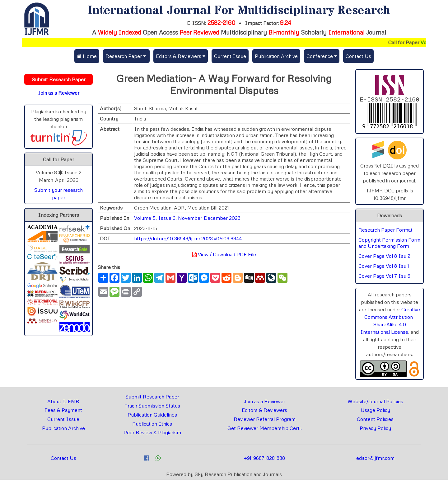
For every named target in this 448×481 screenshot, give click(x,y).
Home (87, 56)
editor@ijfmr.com (375, 459)
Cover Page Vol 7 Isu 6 (384, 277)
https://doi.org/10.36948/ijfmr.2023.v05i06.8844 (188, 238)
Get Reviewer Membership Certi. (265, 429)
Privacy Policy (375, 429)
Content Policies (375, 420)
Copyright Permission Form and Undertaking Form (389, 244)
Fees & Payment (63, 411)
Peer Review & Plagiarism (152, 434)
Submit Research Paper (152, 398)
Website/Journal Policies (375, 403)
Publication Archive (276, 56)
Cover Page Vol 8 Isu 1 (384, 267)
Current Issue (230, 56)
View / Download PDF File (224, 254)
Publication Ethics (152, 425)
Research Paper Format (385, 231)
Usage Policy (375, 411)
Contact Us (358, 56)
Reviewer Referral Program (265, 420)
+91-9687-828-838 (264, 459)
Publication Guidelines (152, 416)
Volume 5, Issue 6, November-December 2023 (187, 218)
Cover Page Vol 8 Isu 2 (384, 257)
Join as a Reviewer (265, 403)
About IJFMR (63, 403)
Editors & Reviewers (264, 411)
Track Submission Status (152, 407)
